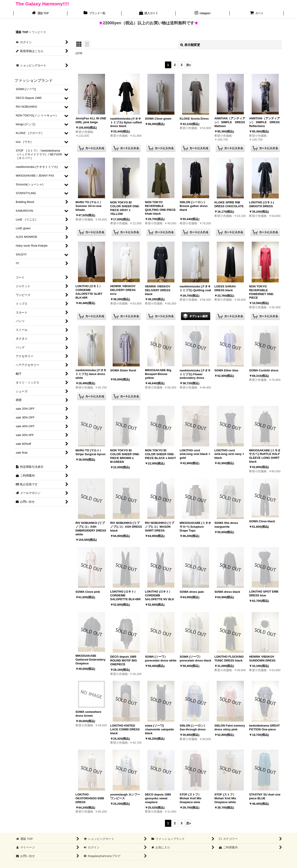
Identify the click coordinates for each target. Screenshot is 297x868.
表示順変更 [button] (190, 45)
